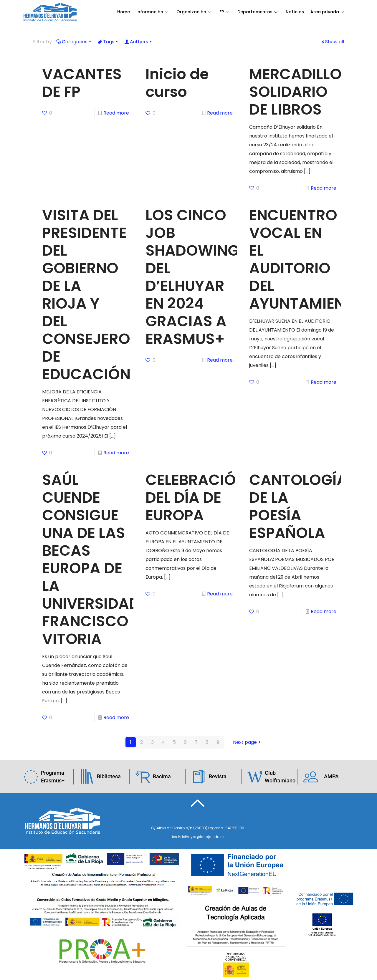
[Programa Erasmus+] (31, 777)
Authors (139, 42)
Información (153, 12)
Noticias (298, 12)
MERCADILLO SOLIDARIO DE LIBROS (295, 92)
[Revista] (199, 777)
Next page (247, 742)
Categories (74, 42)
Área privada (134, 27)
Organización (195, 12)
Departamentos (260, 12)
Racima (162, 776)
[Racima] (143, 777)
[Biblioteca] (87, 777)
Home (124, 12)
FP (226, 12)
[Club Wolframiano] (255, 777)
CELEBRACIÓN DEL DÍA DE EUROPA (196, 498)
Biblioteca (109, 776)
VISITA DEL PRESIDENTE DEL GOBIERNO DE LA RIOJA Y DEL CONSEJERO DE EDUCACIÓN (86, 295)
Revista (218, 776)
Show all (332, 42)
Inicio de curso (177, 83)
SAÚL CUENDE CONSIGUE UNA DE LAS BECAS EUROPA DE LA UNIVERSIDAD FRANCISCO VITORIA (91, 559)
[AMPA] (311, 777)
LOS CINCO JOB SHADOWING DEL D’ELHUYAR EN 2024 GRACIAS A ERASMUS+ (192, 277)
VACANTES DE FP (82, 83)
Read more (116, 113)
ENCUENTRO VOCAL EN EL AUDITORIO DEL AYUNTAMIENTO (307, 259)
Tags (108, 42)
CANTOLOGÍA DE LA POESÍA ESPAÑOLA (298, 506)
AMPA (331, 776)
